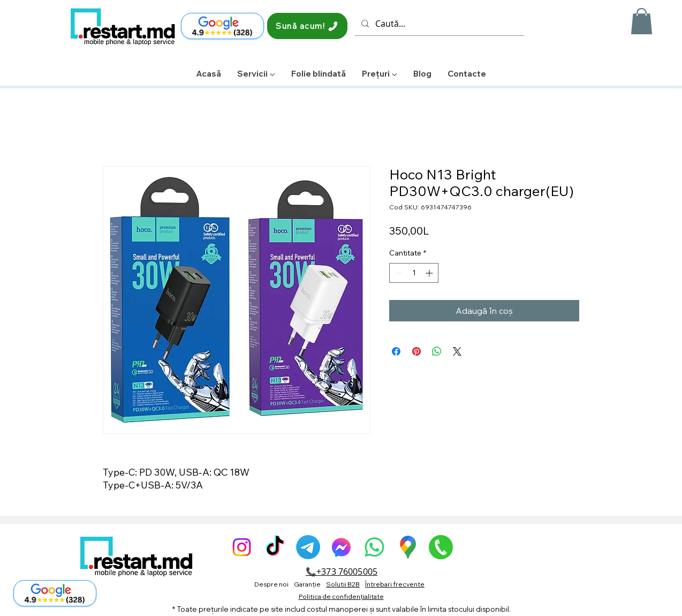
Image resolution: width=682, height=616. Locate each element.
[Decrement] (397, 273)
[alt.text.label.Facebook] (341, 547)
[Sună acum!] (307, 26)
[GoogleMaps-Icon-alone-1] (408, 547)
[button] (642, 21)
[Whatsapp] (374, 547)
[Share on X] (457, 351)
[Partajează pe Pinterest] (416, 351)
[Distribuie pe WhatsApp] (437, 351)
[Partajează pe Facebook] (396, 351)
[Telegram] (308, 547)
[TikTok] (275, 547)
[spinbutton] (414, 273)
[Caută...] (438, 24)
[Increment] (430, 273)
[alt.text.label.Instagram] (242, 547)
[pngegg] (441, 547)
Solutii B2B (343, 584)
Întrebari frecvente (395, 584)
